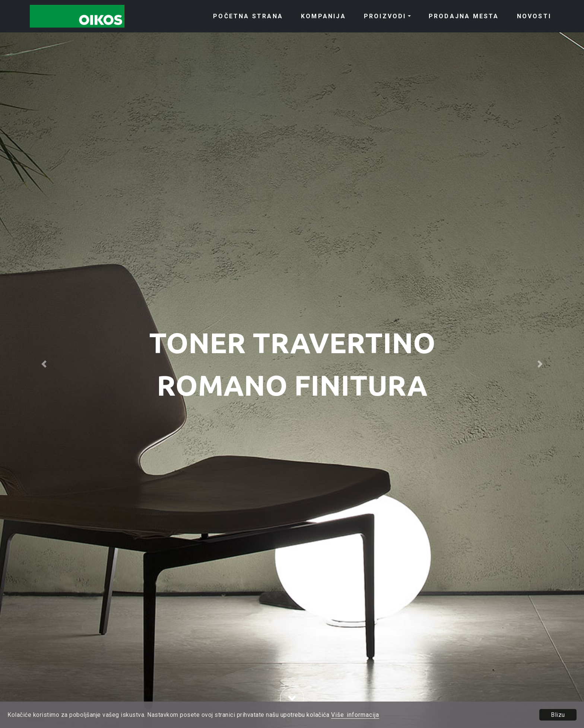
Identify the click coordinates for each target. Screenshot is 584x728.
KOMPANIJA (323, 16)
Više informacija (355, 715)
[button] (44, 364)
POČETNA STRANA (248, 16)
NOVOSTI (534, 16)
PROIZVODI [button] (385, 16)
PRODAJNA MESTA (464, 16)
